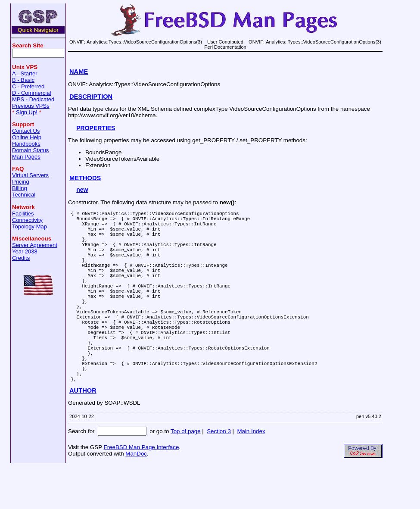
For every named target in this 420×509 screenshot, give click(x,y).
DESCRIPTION (91, 97)
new (82, 190)
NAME (79, 72)
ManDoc (136, 496)
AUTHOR (83, 433)
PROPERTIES (96, 128)
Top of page (186, 474)
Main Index (251, 474)
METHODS (85, 178)
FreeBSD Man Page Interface (141, 490)
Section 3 (219, 474)
